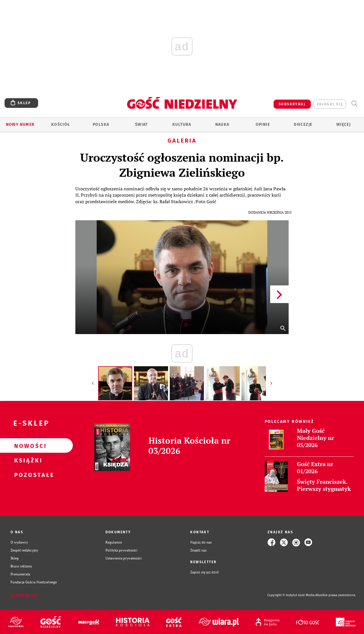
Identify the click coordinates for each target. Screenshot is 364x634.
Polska (101, 124)
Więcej (344, 124)
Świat (141, 124)
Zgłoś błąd (24, 595)
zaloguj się (330, 104)
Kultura (182, 124)
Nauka (222, 124)
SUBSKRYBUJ (292, 104)
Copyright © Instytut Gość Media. (291, 595)
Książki (27, 460)
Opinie (263, 124)
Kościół (61, 124)
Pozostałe (27, 475)
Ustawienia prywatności (124, 558)
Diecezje (303, 124)
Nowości (27, 446)
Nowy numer (20, 124)
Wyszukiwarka (354, 103)
